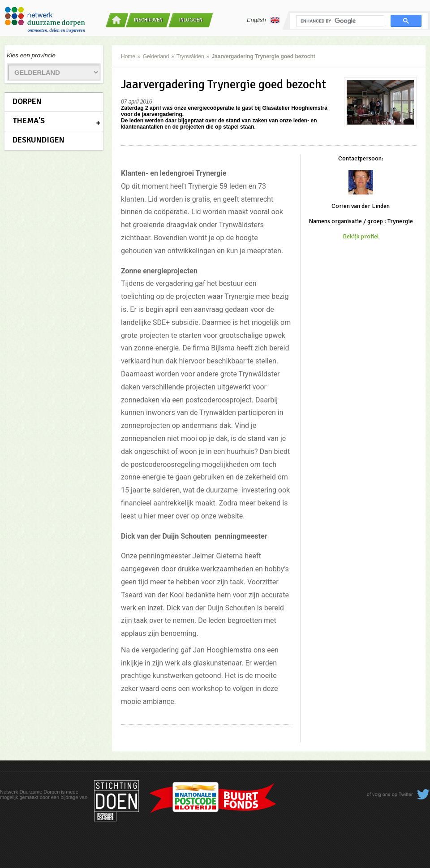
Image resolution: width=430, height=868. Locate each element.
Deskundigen (39, 140)
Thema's (29, 121)
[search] (339, 21)
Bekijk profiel (361, 236)
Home (128, 56)
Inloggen (191, 20)
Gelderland (156, 56)
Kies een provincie (31, 55)
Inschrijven (148, 20)
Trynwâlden (190, 56)
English (263, 20)
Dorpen (27, 101)
